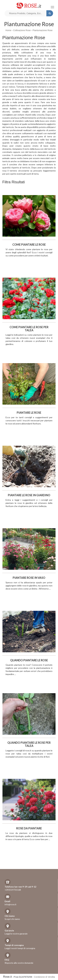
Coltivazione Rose (22, 30)
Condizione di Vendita (44, 977)
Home (8, 30)
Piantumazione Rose (42, 30)
